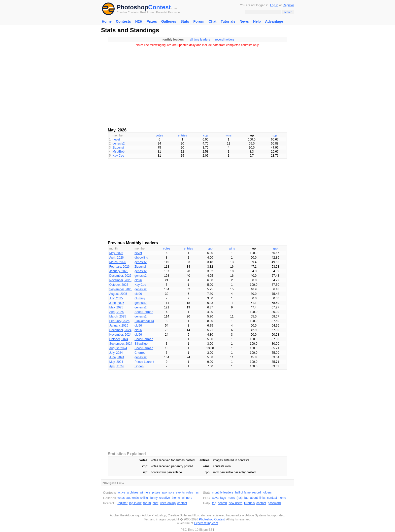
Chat (212, 21)
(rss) (240, 498)
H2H (139, 21)
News (244, 21)
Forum (199, 21)
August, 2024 (118, 348)
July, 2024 (116, 353)
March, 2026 (118, 262)
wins (228, 135)
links (262, 498)
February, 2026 (120, 267)
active (121, 492)
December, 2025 (120, 276)
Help (257, 21)
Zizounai (118, 148)
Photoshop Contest (212, 519)
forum (147, 503)
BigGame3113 (144, 321)
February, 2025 (120, 321)
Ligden (139, 366)
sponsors (168, 492)
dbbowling (141, 258)
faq (246, 498)
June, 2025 (117, 303)
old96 (138, 280)
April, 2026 (117, 258)
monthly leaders (223, 492)
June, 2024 (117, 357)
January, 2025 (119, 326)
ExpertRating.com (206, 523)
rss (197, 492)
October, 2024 (119, 339)
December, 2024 (120, 330)
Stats (185, 21)
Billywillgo (141, 344)
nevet (116, 139)
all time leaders (200, 40)
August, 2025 (118, 294)
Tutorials (228, 21)
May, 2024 (116, 362)
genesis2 (119, 144)
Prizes (152, 21)
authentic (133, 498)
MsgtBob (119, 152)
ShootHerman (144, 312)
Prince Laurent (144, 362)
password (274, 503)
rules (190, 492)
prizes (156, 492)
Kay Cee (118, 156)
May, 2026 (116, 253)
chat (156, 503)
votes (159, 135)
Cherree (140, 353)
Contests (123, 21)
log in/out (135, 503)
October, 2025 (119, 285)
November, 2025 (120, 280)
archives (133, 492)
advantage (219, 498)
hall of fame (243, 492)
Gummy (140, 298)
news (231, 498)
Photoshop (132, 7)
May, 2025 (116, 307)
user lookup (168, 503)
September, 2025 (121, 289)
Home (107, 21)
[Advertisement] (197, 86)
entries (182, 135)
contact (182, 503)
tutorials (249, 503)
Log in (274, 5)
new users (236, 503)
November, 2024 (120, 335)
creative (164, 498)
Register (288, 5)
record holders (225, 40)
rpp (275, 135)
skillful (144, 498)
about (254, 498)
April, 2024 (117, 366)
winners (145, 492)
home (282, 498)
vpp (205, 135)
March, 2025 (118, 316)
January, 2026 (119, 271)
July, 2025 (116, 298)
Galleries (169, 21)
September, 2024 (121, 344)
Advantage (274, 21)
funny (154, 498)
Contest (159, 7)
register (122, 503)
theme (176, 498)
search (222, 503)
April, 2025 (117, 312)
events (180, 492)
